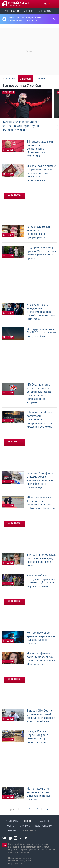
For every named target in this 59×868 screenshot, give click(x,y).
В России (46, 11)
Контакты (10, 831)
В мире (30, 11)
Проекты (10, 826)
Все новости (12, 11)
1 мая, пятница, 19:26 (15, 6)
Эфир (46, 4)
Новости (29, 821)
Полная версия (29, 831)
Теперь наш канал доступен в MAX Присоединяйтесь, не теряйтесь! (24, 19)
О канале (25, 826)
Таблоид (44, 821)
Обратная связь (16, 863)
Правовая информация (20, 858)
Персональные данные (20, 861)
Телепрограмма (44, 826)
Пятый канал (12, 821)
